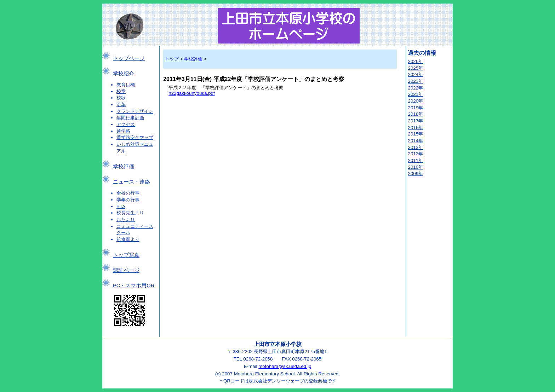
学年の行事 (128, 200)
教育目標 (126, 85)
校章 (121, 91)
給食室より (128, 239)
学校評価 (124, 167)
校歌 (121, 98)
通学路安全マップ (135, 137)
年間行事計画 (130, 118)
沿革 (121, 105)
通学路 (123, 131)
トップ (172, 59)
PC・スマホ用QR (134, 286)
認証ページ (126, 270)
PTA (121, 206)
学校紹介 (124, 74)
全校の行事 (128, 193)
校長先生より (130, 213)
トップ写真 (126, 255)
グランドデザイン (135, 111)
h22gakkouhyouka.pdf (191, 93)
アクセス (126, 124)
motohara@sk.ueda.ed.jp (285, 366)
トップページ (129, 58)
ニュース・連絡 (131, 182)
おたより (126, 220)
